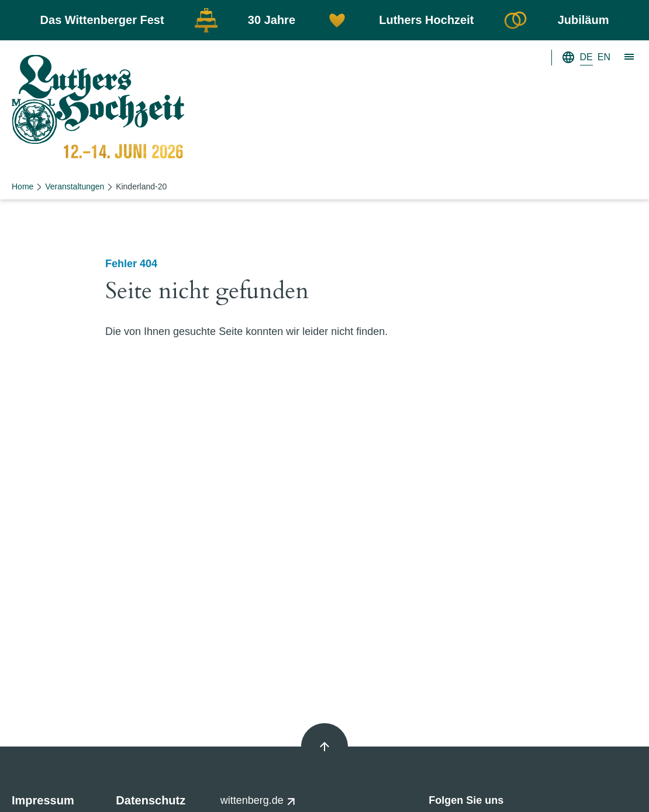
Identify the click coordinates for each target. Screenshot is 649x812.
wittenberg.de (258, 800)
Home (23, 186)
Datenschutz (151, 800)
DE (586, 57)
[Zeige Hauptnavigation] (630, 57)
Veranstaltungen (75, 186)
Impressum (43, 800)
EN (604, 57)
